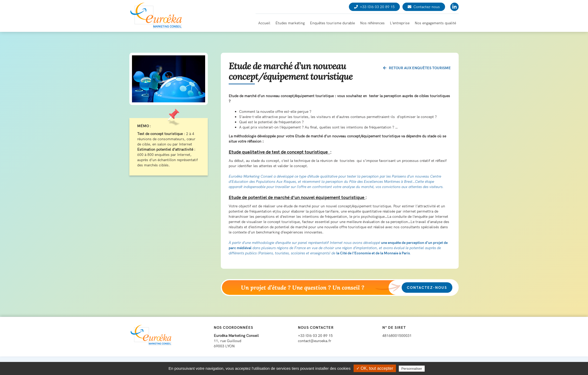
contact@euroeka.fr (315, 341)
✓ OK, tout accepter (375, 368)
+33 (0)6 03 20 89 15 (374, 7)
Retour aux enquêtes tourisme (417, 68)
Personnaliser (412, 369)
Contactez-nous (424, 7)
